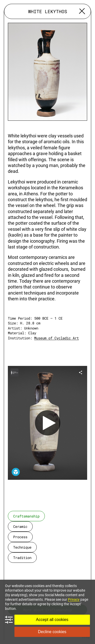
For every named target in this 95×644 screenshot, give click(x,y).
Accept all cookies (52, 620)
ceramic (20, 526)
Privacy (74, 599)
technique (22, 547)
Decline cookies (52, 632)
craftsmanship (26, 516)
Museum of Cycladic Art (56, 338)
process (20, 537)
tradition (22, 558)
